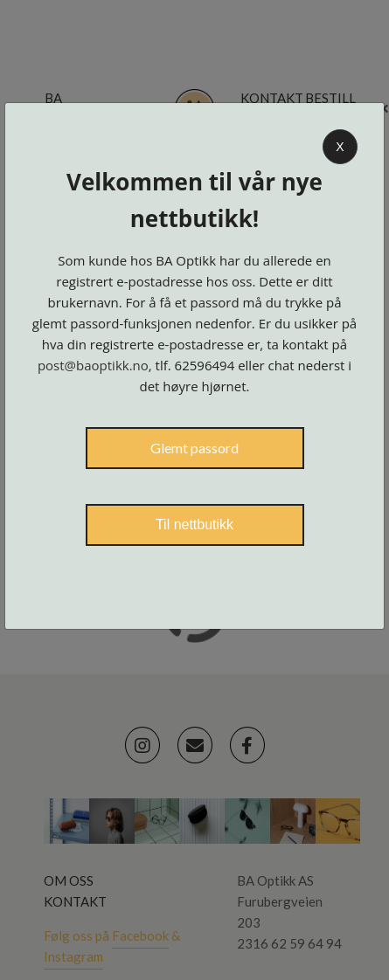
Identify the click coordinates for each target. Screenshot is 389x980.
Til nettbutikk (194, 525)
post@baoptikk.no (93, 365)
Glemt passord (194, 448)
